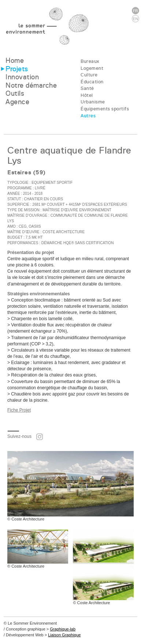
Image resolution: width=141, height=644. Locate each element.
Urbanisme (93, 102)
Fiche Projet (19, 410)
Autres (88, 116)
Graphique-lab (63, 629)
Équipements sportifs (105, 109)
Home (15, 60)
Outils (15, 93)
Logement (92, 68)
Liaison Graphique (64, 635)
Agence (17, 102)
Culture (89, 75)
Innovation (22, 77)
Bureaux (90, 61)
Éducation (92, 82)
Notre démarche (31, 85)
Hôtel (87, 95)
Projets (17, 69)
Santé (87, 88)
